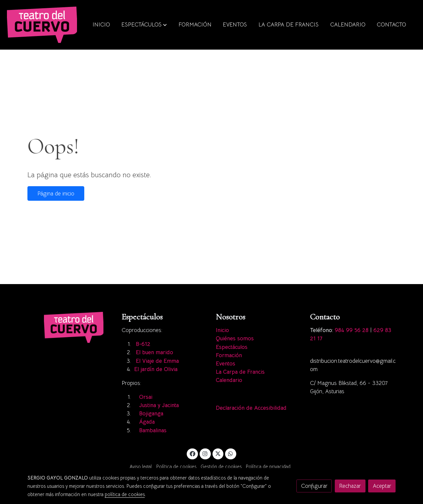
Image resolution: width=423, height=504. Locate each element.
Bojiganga (151, 414)
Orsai (146, 397)
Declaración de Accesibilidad (251, 408)
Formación (229, 355)
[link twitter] (218, 453)
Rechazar (350, 486)
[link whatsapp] (231, 453)
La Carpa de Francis (240, 372)
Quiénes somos (235, 338)
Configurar (314, 486)
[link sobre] (70, 327)
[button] (144, 25)
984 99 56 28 (352, 330)
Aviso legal (141, 467)
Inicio (222, 330)
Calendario (229, 380)
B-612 (143, 344)
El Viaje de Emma (157, 361)
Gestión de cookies (221, 467)
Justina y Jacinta (159, 405)
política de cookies (125, 494)
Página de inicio (56, 194)
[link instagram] (205, 453)
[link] (42, 25)
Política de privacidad (268, 467)
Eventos (226, 364)
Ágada (148, 422)
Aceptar (382, 486)
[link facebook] (192, 453)
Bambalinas (154, 430)
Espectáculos (232, 347)
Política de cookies (176, 467)
